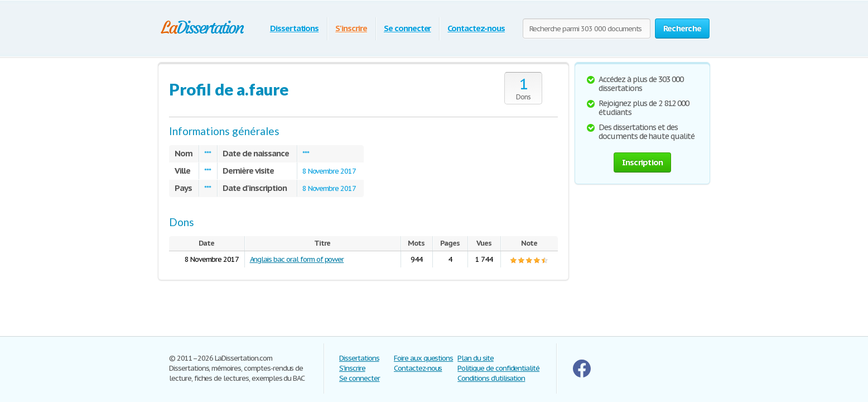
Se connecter (408, 28)
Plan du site (476, 358)
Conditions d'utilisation (491, 378)
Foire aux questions (423, 358)
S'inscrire (351, 28)
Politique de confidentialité (498, 368)
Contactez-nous (476, 28)
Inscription (643, 162)
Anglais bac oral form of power (297, 259)
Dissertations (294, 28)
